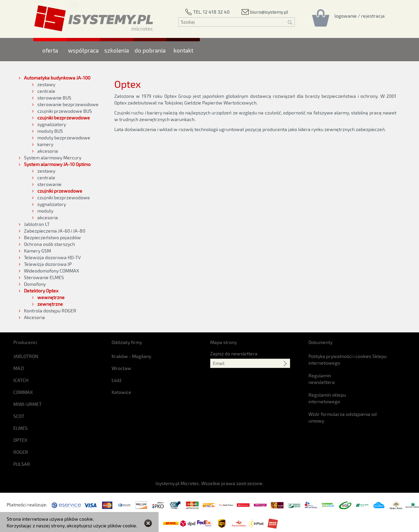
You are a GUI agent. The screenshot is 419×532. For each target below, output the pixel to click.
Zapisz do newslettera (234, 354)
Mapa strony (223, 342)
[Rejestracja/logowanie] (360, 16)
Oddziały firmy (127, 342)
